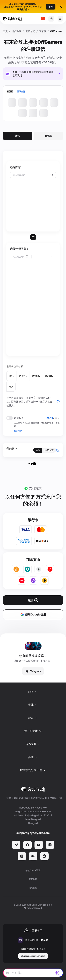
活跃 (38, 450)
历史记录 (49, 450)
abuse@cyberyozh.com (33, 956)
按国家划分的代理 (33, 770)
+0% (11, 376)
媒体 (33, 705)
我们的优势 (33, 731)
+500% (49, 376)
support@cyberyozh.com (33, 833)
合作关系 (33, 744)
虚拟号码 (30, 31)
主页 (5, 31)
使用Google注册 (33, 614)
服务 (33, 692)
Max (11, 387)
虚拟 (18, 136)
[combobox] (46, 257)
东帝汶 (43, 31)
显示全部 (21, 91)
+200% (36, 376)
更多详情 (18, 431)
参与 (51, 7)
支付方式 (35, 488)
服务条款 (33, 888)
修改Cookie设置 (33, 870)
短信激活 (16, 31)
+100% (23, 376)
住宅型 (48, 136)
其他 (33, 757)
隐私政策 (33, 879)
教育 (33, 718)
